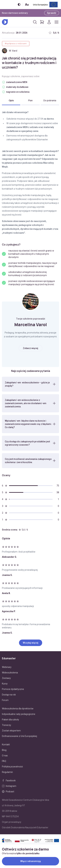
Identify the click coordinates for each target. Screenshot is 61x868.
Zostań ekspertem (11, 731)
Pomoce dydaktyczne (13, 689)
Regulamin (7, 772)
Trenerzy (7, 725)
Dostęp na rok (9, 695)
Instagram (9, 786)
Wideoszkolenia (10, 673)
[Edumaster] (5, 22)
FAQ (4, 761)
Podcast (8, 792)
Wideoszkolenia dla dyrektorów (18, 709)
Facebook (9, 781)
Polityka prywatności (12, 767)
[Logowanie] (49, 22)
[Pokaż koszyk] (42, 22)
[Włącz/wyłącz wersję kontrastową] (19, 4)
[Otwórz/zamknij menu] (56, 22)
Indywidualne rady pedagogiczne (19, 714)
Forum (5, 700)
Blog (4, 750)
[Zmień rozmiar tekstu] (27, 4)
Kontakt (6, 745)
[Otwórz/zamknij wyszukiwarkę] (35, 22)
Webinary (7, 667)
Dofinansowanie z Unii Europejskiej (19, 736)
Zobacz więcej (30, 348)
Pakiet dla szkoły (10, 720)
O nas (5, 756)
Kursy (5, 684)
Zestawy (6, 678)
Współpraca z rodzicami (16, 44)
